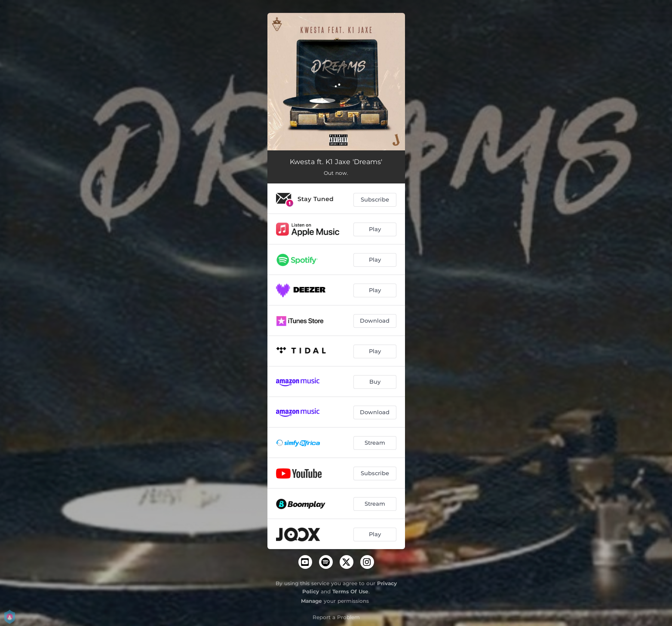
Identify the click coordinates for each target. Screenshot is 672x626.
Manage (311, 601)
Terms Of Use (350, 591)
